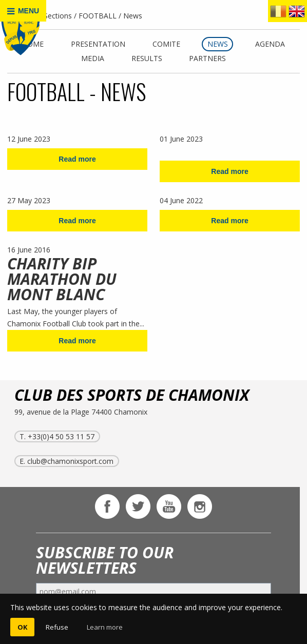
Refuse (57, 627)
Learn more (105, 627)
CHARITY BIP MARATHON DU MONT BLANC (62, 279)
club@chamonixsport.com (70, 461)
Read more (77, 159)
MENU (23, 11)
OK (22, 627)
